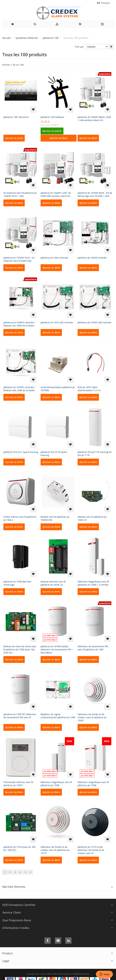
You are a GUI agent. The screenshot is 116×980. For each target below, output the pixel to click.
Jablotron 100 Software (52, 117)
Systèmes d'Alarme (27, 38)
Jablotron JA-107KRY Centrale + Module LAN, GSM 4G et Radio (19, 389)
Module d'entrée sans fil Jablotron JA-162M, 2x (53, 583)
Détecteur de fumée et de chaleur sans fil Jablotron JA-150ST (92, 717)
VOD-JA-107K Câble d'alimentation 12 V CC (89, 389)
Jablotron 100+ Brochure (16, 117)
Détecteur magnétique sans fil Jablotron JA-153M (56, 784)
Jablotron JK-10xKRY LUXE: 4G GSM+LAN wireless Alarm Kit (56, 194)
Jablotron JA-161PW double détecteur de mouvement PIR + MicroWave (57, 649)
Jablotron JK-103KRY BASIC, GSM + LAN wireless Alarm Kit (94, 119)
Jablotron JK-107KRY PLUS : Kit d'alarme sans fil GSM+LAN (19, 259)
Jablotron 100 (51, 38)
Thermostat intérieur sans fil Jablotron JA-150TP (18, 784)
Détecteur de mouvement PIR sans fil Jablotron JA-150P (93, 648)
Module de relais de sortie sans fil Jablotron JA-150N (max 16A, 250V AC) (20, 649)
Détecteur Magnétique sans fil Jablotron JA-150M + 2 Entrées (93, 583)
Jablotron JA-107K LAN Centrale (57, 322)
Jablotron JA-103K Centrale (54, 258)
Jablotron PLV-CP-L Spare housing (21, 452)
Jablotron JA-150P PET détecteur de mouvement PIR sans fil (20, 716)
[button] (33, 110)
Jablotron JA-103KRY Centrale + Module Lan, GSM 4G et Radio (19, 324)
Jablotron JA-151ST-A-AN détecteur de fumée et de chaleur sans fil (91, 850)
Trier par (79, 47)
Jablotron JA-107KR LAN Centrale (94, 322)
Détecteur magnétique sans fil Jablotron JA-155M (93, 784)
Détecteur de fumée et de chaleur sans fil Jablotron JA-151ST (55, 850)
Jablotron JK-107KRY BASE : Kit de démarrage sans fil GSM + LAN (95, 194)
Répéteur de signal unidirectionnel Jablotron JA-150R (58, 716)
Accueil (7, 38)
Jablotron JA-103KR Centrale (92, 258)
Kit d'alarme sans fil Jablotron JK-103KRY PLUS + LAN (20, 194)
